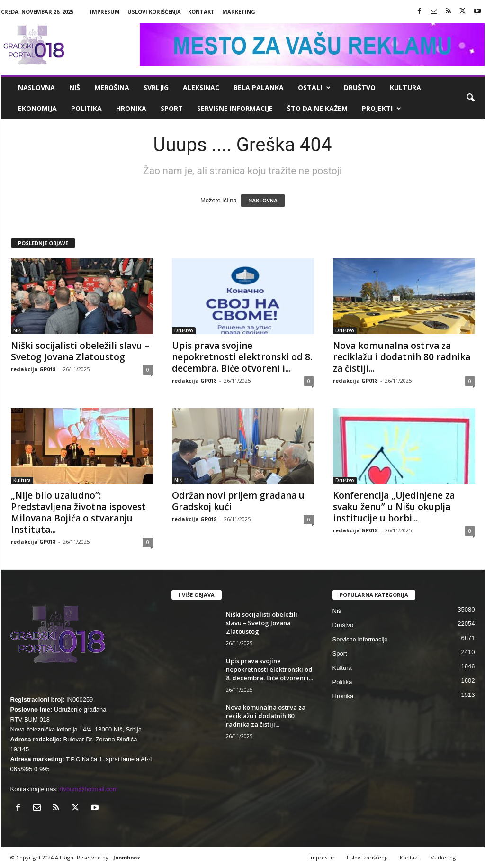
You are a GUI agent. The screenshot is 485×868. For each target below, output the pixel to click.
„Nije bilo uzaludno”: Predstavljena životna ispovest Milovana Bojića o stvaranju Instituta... (78, 512)
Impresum (105, 12)
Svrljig (156, 87)
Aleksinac (201, 87)
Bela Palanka (259, 87)
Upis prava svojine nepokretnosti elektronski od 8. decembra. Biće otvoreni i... (242, 357)
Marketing (239, 12)
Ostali (314, 88)
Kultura (405, 87)
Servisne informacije (235, 108)
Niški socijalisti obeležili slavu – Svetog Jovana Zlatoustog (80, 351)
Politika (86, 108)
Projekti (382, 109)
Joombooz (127, 857)
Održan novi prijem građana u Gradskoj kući (238, 501)
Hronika (131, 108)
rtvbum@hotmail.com (89, 789)
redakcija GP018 (33, 369)
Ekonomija (37, 108)
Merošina (112, 87)
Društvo (360, 87)
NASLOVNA (263, 201)
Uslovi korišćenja (154, 12)
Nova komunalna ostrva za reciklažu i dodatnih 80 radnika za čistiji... (402, 357)
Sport (172, 108)
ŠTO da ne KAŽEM (317, 108)
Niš (75, 87)
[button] (470, 98)
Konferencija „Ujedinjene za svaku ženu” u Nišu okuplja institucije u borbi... (394, 507)
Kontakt (201, 12)
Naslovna (36, 87)
